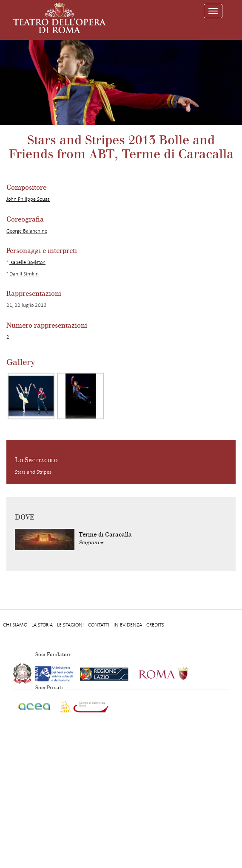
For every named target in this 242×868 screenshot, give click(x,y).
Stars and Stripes (33, 472)
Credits (155, 625)
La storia (42, 625)
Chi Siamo (15, 625)
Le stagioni (70, 625)
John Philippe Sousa (28, 199)
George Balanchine (27, 231)
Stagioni (91, 542)
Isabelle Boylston (27, 262)
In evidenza (128, 625)
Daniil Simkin (24, 274)
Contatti (99, 625)
